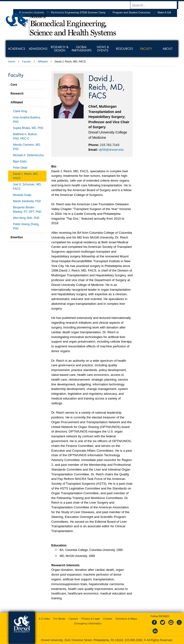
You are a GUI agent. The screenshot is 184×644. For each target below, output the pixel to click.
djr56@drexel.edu (111, 150)
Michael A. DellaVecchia (28, 155)
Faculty (26, 61)
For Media (59, 619)
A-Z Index (44, 619)
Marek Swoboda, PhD (27, 201)
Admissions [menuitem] (38, 49)
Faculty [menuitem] (146, 49)
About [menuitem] (168, 49)
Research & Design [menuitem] (60, 49)
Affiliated (43, 61)
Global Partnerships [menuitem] (82, 49)
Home (12, 61)
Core (14, 85)
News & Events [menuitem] (103, 49)
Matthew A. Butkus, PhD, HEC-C (25, 136)
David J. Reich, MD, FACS (26, 176)
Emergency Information (88, 623)
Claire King (20, 111)
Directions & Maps (126, 619)
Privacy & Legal (91, 619)
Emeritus (17, 237)
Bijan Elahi (20, 161)
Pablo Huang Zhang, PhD (26, 226)
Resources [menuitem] (124, 49)
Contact (108, 619)
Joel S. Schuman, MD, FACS (27, 187)
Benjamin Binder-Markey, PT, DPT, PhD (27, 210)
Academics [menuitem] (17, 49)
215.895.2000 (133, 640)
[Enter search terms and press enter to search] (156, 5)
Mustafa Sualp (22, 195)
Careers (73, 619)
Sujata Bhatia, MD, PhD (28, 128)
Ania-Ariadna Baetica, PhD (27, 120)
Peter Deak (20, 168)
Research (17, 94)
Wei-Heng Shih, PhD (26, 218)
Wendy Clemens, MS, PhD (27, 147)
